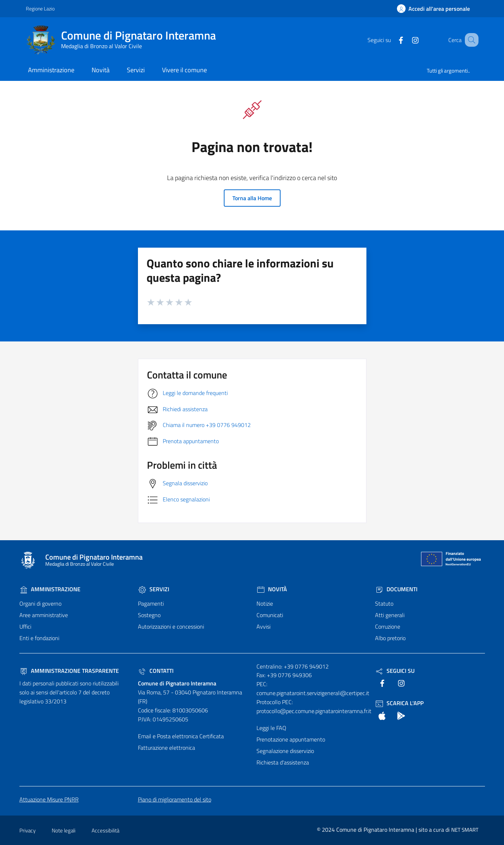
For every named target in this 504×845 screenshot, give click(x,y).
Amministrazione (50, 589)
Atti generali (390, 615)
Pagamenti (151, 603)
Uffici (25, 626)
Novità (272, 589)
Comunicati (270, 615)
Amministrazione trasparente (69, 671)
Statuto (384, 603)
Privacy (27, 830)
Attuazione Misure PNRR (49, 799)
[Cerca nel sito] (470, 40)
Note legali (64, 830)
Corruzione (388, 626)
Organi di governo (40, 603)
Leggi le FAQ (271, 728)
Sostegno (149, 615)
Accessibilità (105, 830)
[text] (392, 40)
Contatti (156, 671)
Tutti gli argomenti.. (448, 71)
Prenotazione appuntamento (291, 739)
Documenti (396, 589)
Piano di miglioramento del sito (175, 799)
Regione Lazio (40, 8)
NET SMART (465, 830)
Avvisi (263, 626)
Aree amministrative (44, 615)
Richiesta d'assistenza (283, 762)
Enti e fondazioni (39, 638)
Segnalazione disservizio (285, 751)
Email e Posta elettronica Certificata (181, 736)
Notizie (265, 603)
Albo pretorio (390, 638)
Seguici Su (395, 671)
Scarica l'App (399, 703)
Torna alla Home (252, 198)
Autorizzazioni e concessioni (171, 626)
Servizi (154, 589)
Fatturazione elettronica (167, 748)
